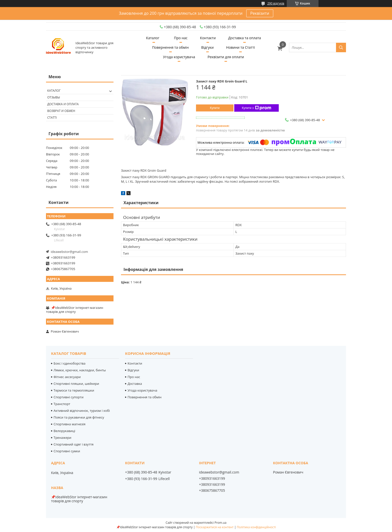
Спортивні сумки (67, 451)
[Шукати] (341, 47)
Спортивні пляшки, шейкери (76, 384)
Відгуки (207, 47)
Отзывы (54, 97)
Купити (215, 108)
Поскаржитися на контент (215, 527)
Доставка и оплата (63, 104)
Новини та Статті (241, 47)
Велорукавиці (64, 431)
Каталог (153, 38)
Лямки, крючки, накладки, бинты (80, 370)
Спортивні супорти (68, 397)
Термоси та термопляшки (74, 390)
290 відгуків (276, 3)
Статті (52, 118)
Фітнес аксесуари (67, 377)
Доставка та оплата (245, 38)
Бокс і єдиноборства (69, 363)
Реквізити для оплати (226, 57)
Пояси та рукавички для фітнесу (79, 417)
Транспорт (62, 404)
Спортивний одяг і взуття (73, 444)
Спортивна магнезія (69, 424)
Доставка (135, 384)
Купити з (256, 108)
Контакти (208, 38)
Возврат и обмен (61, 111)
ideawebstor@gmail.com (69, 252)
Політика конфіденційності (256, 527)
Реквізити (260, 13)
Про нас (181, 38)
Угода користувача (179, 57)
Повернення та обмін (170, 47)
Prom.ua (220, 523)
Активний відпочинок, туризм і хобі (82, 411)
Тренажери (62, 438)
